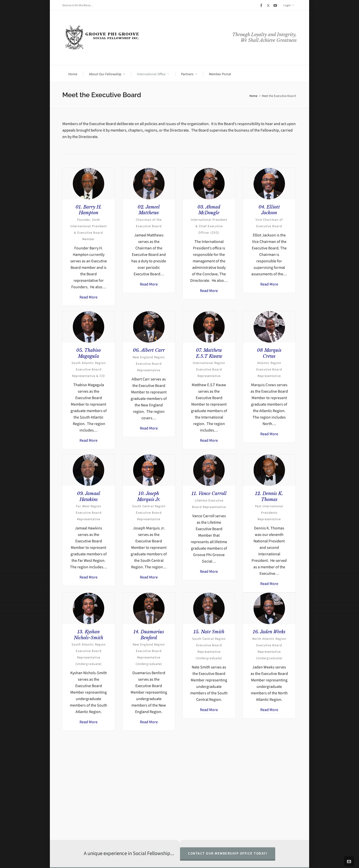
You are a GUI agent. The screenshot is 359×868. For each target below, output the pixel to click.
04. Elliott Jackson (269, 210)
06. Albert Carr (149, 350)
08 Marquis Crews (269, 353)
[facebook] (262, 5)
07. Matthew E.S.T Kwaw (209, 353)
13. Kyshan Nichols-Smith (89, 635)
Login (289, 5)
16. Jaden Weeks (269, 632)
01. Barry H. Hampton (89, 210)
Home (253, 96)
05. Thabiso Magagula (89, 353)
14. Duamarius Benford (149, 635)
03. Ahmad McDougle (209, 210)
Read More (89, 297)
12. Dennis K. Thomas (269, 496)
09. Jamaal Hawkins (89, 496)
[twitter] (269, 5)
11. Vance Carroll (209, 494)
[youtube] (276, 5)
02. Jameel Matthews (149, 210)
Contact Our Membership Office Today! (228, 853)
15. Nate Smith (209, 632)
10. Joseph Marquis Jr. (149, 496)
